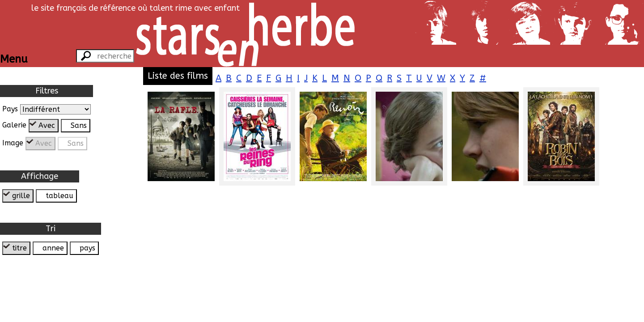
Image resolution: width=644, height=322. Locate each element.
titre (19, 248)
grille (21, 196)
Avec (47, 125)
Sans (79, 125)
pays (87, 248)
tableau (59, 196)
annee (53, 248)
